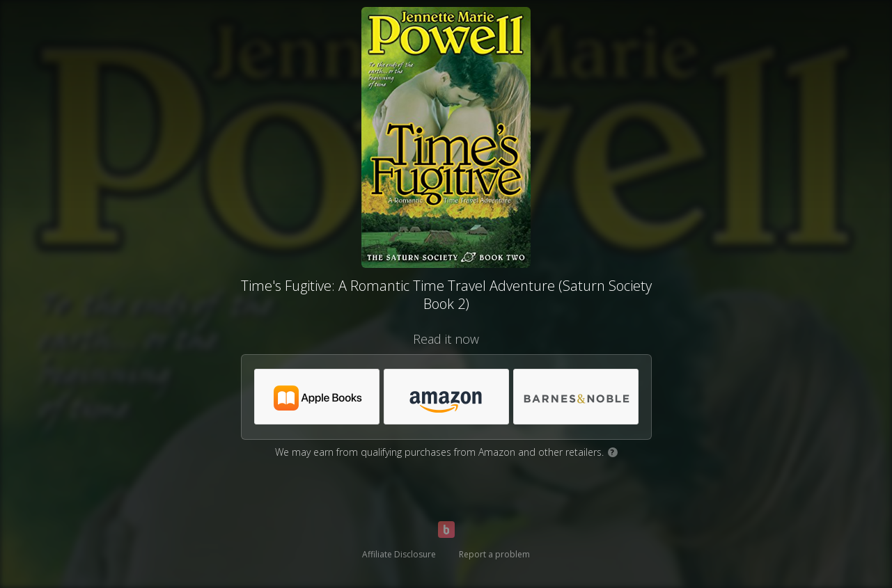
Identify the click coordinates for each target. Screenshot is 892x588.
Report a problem (494, 554)
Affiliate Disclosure (399, 554)
